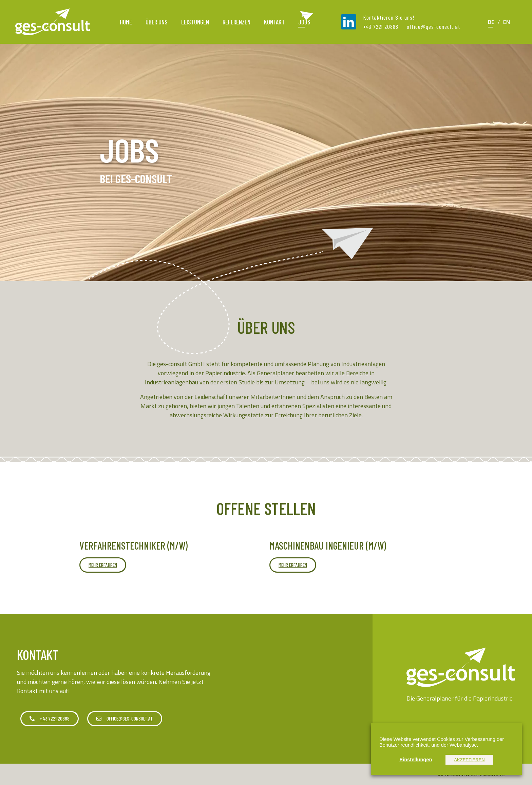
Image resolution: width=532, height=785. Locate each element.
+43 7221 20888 (381, 26)
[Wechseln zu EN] (507, 22)
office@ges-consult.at (433, 26)
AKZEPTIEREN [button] (469, 760)
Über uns (157, 22)
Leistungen (195, 22)
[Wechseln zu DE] (491, 22)
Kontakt (274, 22)
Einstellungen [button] (416, 760)
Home (126, 22)
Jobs (304, 22)
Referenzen (236, 22)
